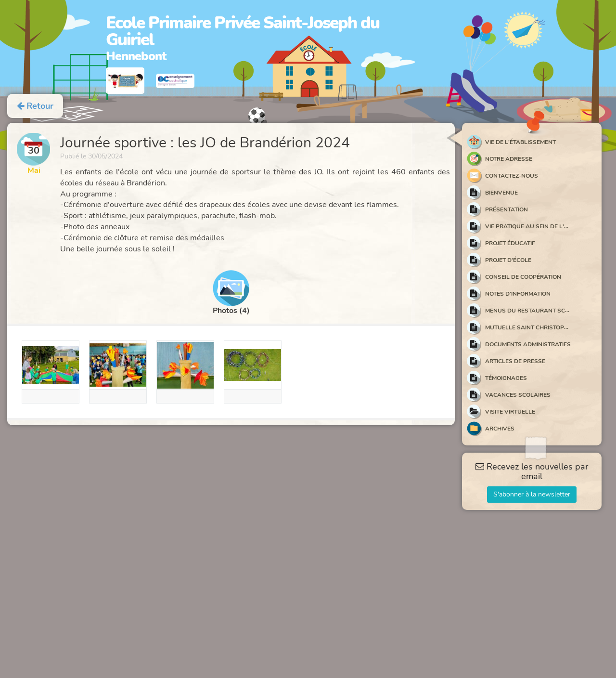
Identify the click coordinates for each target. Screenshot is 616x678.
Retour (35, 106)
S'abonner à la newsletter (532, 494)
